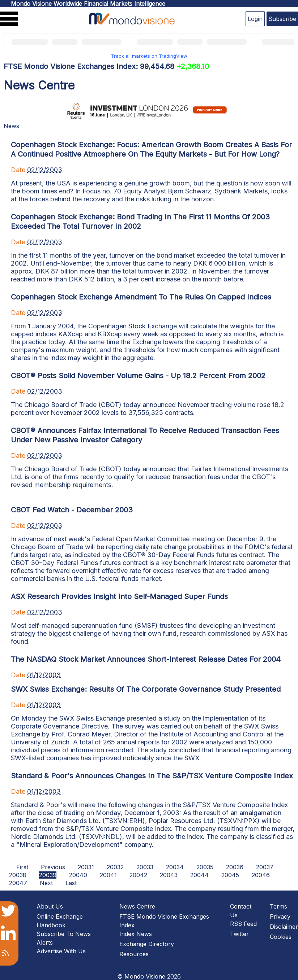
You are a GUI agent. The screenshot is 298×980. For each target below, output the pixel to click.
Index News (136, 934)
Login (255, 19)
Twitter (239, 934)
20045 (230, 875)
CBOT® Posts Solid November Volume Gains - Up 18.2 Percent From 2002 (138, 376)
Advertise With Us (61, 951)
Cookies (281, 937)
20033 (145, 867)
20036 (235, 867)
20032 (115, 867)
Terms (278, 906)
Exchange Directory (147, 944)
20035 (205, 867)
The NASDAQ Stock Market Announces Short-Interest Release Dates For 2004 (146, 659)
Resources (134, 954)
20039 (48, 875)
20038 (18, 875)
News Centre (137, 906)
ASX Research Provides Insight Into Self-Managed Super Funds (119, 596)
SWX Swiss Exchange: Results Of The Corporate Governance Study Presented (146, 689)
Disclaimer (284, 927)
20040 (78, 875)
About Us (50, 906)
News (11, 126)
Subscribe (282, 19)
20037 (265, 867)
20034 (175, 867)
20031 (86, 867)
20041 (108, 875)
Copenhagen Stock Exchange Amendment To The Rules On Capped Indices (141, 297)
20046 (261, 875)
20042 (138, 875)
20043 (169, 875)
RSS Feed (243, 924)
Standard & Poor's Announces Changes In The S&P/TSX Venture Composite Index (152, 776)
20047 (18, 883)
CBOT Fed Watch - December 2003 (72, 510)
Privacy (280, 916)
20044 (199, 875)
